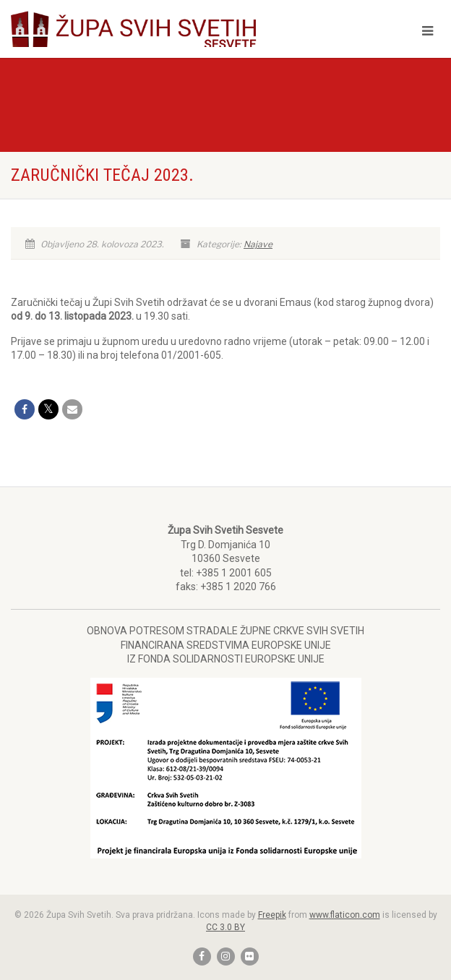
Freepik (272, 915)
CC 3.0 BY (225, 927)
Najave (258, 244)
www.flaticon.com (345, 915)
